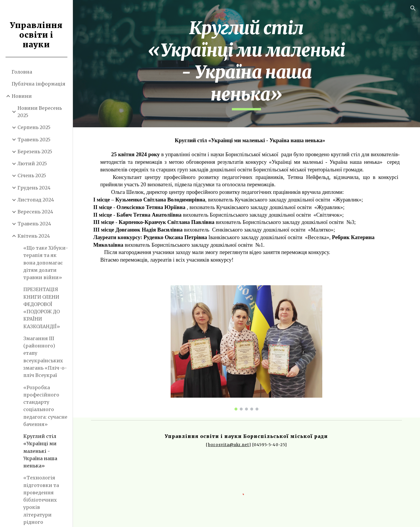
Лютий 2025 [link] (32, 164)
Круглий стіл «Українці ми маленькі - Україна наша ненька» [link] (40, 451)
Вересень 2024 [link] (35, 212)
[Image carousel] (246, 348)
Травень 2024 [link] (34, 224)
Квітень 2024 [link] (34, 236)
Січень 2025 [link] (32, 175)
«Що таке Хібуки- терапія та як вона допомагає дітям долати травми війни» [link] (46, 263)
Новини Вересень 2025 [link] (40, 112)
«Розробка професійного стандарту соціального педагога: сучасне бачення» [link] (45, 406)
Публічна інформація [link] (38, 84)
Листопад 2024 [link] (36, 200)
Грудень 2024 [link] (34, 188)
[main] (246, 64)
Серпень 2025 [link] (34, 127)
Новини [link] (22, 96)
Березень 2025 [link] (35, 152)
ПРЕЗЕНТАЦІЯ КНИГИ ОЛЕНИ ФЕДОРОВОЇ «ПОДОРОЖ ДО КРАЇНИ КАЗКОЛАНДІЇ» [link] (42, 308)
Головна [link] (22, 72)
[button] (413, 8)
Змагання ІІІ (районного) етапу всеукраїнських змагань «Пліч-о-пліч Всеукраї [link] (45, 357)
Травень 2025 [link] (34, 140)
